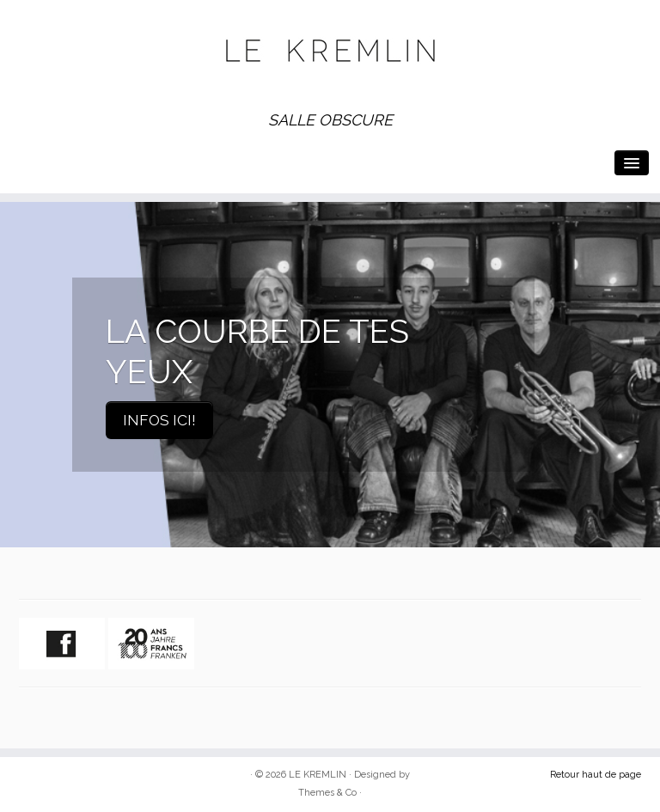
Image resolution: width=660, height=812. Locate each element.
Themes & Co (327, 793)
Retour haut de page (596, 775)
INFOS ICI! (159, 420)
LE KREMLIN (318, 775)
